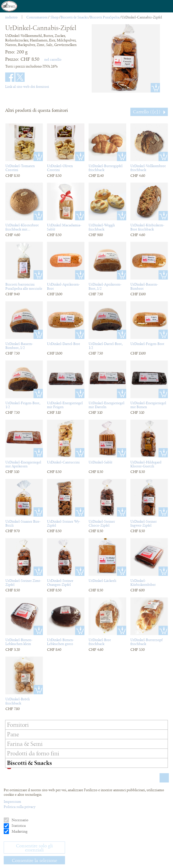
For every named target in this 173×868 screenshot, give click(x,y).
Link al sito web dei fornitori (27, 87)
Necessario (20, 820)
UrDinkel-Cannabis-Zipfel (142, 17)
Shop (55, 17)
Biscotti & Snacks (74, 17)
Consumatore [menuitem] (37, 17)
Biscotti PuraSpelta (105, 17)
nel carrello (53, 59)
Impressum (12, 802)
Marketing (19, 831)
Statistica (18, 826)
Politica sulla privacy (20, 807)
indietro (11, 17)
